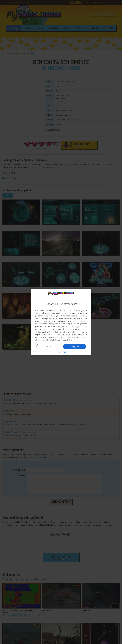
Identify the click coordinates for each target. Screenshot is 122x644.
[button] (61, 352)
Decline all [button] (48, 347)
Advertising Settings (51, 337)
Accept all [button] (75, 346)
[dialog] (61, 322)
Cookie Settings (54, 340)
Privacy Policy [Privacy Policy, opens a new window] (67, 340)
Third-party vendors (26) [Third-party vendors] (59, 324)
